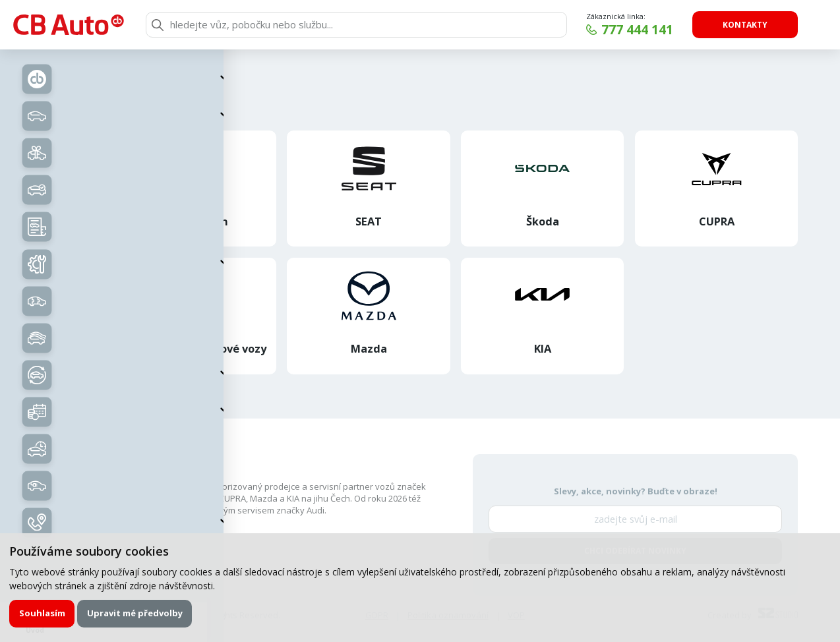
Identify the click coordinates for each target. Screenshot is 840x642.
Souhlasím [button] (42, 613)
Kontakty (745, 25)
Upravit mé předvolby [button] (135, 613)
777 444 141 (637, 30)
